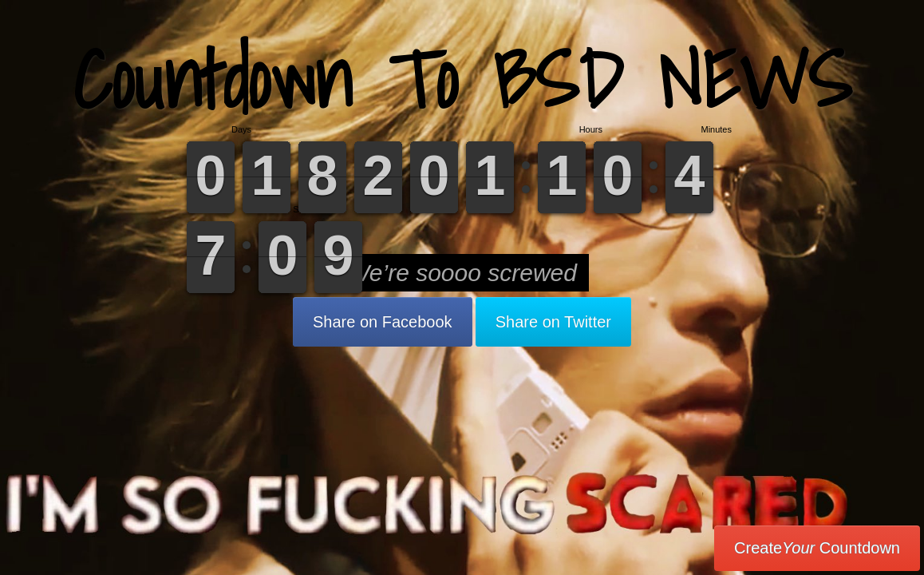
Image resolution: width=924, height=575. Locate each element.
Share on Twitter (553, 322)
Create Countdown (817, 548)
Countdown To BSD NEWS (462, 79)
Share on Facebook (383, 322)
